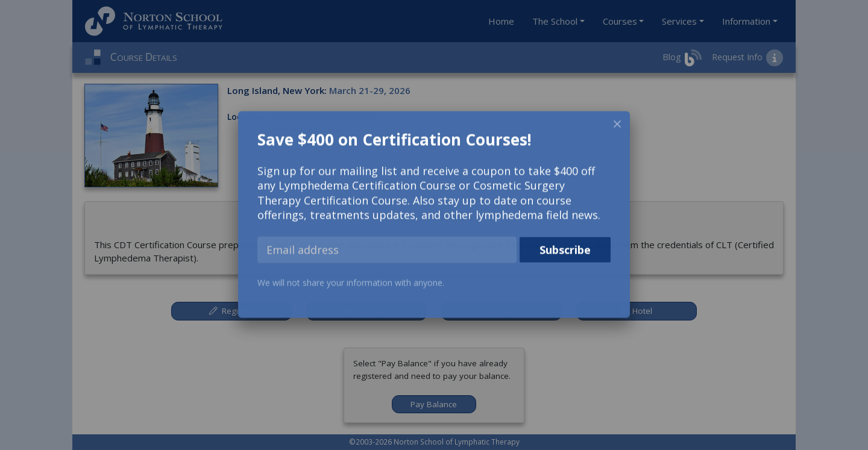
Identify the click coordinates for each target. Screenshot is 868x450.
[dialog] (434, 217)
